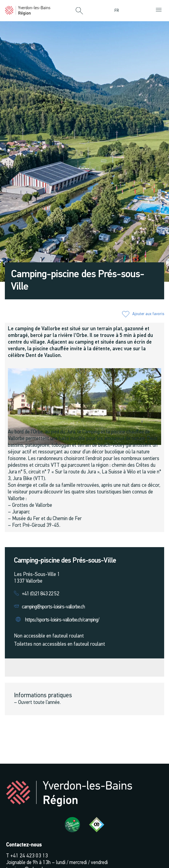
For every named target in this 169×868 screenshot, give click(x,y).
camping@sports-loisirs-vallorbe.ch (53, 607)
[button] (79, 11)
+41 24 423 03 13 (29, 856)
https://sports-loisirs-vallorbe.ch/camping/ (62, 620)
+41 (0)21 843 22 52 (40, 594)
